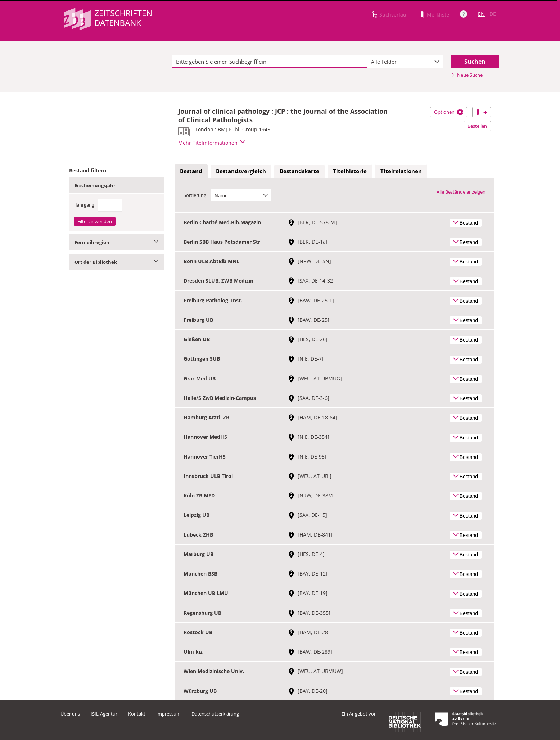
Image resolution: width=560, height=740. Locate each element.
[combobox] (405, 62)
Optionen (449, 112)
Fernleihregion (116, 242)
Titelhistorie (350, 171)
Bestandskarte (299, 171)
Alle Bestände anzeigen (461, 192)
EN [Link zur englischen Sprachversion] (481, 14)
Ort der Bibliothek (116, 262)
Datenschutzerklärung (215, 714)
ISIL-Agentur (104, 714)
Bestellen (477, 126)
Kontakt (137, 714)
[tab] (191, 171)
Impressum (168, 714)
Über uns (70, 714)
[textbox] (270, 62)
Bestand (191, 171)
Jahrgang (85, 205)
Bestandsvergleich (241, 171)
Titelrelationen (401, 171)
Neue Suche (467, 75)
